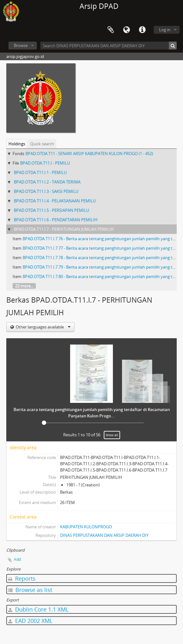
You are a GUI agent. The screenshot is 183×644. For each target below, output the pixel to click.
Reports (22, 578)
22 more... (24, 286)
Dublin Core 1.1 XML (38, 609)
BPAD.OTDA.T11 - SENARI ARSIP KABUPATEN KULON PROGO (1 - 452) (89, 154)
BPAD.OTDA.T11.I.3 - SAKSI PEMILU (46, 191)
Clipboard (111, 30)
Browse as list (30, 590)
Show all (112, 435)
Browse (21, 45)
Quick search (42, 144)
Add (17, 559)
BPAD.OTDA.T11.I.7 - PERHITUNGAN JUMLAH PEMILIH (64, 229)
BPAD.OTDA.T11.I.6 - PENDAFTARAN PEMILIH (56, 220)
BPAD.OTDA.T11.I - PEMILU (45, 163)
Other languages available (43, 327)
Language (126, 30)
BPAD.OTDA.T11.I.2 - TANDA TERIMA (47, 182)
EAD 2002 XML (30, 621)
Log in (165, 30)
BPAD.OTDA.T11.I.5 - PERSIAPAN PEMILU (51, 210)
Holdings (17, 144)
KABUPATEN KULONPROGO (86, 527)
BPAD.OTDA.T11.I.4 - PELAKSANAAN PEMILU (55, 201)
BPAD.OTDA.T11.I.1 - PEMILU (40, 172)
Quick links (142, 30)
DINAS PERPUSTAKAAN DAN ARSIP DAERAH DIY (104, 535)
